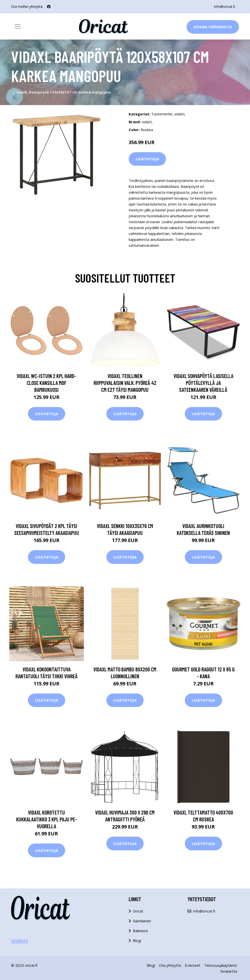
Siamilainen (142, 921)
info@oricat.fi (225, 7)
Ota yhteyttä (170, 965)
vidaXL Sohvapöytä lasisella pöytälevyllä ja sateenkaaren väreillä (203, 383)
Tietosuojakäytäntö (221, 965)
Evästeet (193, 965)
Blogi (137, 940)
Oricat (138, 911)
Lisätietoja (147, 159)
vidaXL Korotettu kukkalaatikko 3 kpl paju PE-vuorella (47, 819)
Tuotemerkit (162, 114)
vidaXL (180, 114)
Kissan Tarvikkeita (213, 27)
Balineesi (140, 931)
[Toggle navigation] (18, 27)
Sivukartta (229, 971)
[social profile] (49, 7)
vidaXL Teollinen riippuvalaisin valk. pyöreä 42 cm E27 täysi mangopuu (125, 383)
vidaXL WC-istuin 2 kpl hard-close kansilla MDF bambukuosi (46, 383)
